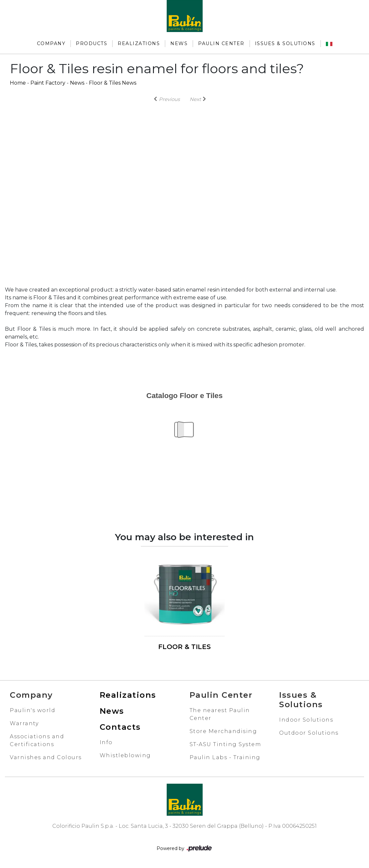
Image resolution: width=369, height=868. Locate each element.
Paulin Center (221, 43)
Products (92, 43)
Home (18, 83)
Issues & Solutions (285, 43)
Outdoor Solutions (309, 733)
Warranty (24, 723)
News (179, 43)
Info (106, 742)
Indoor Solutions (306, 720)
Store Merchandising (223, 731)
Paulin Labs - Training (225, 757)
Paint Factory (48, 83)
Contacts (120, 727)
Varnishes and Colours (46, 757)
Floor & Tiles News (113, 83)
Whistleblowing (125, 755)
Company (51, 43)
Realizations (139, 43)
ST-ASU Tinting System (226, 744)
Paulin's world (33, 710)
